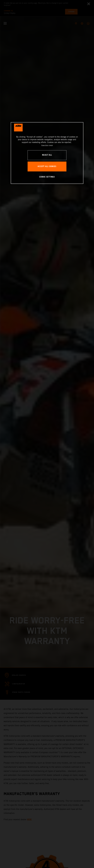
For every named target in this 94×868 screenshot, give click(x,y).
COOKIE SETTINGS (47, 177)
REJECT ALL (47, 155)
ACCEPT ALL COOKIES (47, 166)
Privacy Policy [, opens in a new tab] (45, 145)
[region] (47, 153)
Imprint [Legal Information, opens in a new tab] (51, 145)
